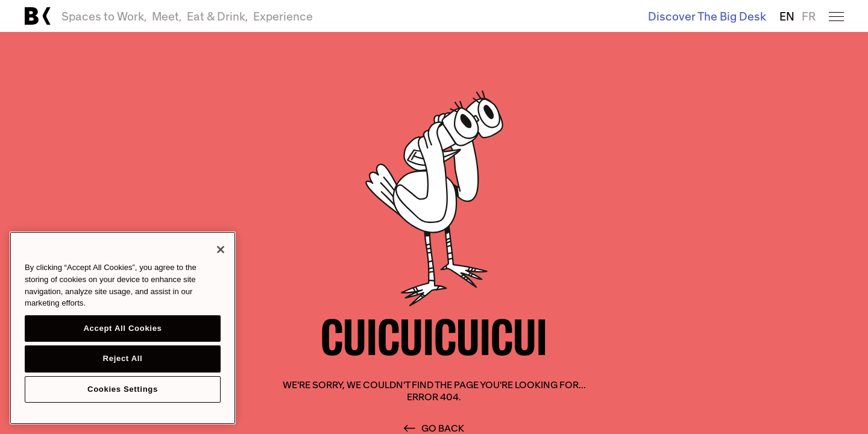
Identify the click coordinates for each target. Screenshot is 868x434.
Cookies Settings (123, 389)
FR (809, 16)
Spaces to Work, (104, 16)
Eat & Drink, (218, 16)
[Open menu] (836, 16)
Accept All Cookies (122, 328)
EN (787, 16)
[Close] (221, 250)
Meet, (167, 16)
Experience (283, 16)
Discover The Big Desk (707, 16)
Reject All (123, 358)
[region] (123, 328)
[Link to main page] (37, 16)
